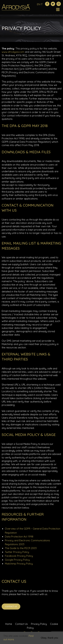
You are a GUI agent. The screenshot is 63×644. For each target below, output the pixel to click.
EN (38, 4)
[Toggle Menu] (58, 7)
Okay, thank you (49, 638)
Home (9, 624)
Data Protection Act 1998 (19, 537)
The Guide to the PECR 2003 (21, 548)
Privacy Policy (39, 624)
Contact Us (11, 606)
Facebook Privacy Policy (19, 556)
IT (42, 4)
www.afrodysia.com (13, 52)
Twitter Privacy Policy (17, 552)
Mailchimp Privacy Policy (19, 564)
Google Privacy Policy (17, 560)
